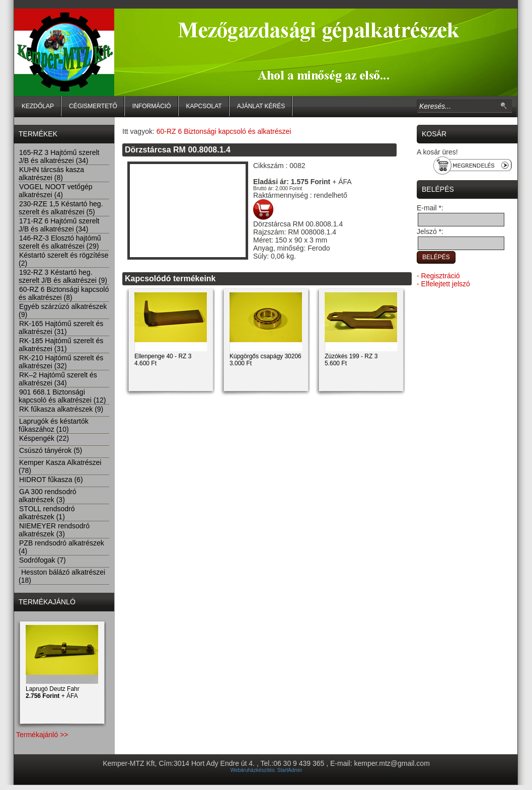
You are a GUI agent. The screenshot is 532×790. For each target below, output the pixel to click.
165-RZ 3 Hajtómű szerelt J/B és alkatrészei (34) (59, 156)
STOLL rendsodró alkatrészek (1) (47, 513)
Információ (152, 106)
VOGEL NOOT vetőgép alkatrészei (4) (56, 191)
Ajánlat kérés (261, 106)
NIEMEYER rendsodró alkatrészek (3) (54, 530)
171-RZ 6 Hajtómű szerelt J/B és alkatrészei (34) (59, 225)
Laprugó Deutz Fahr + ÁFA (53, 692)
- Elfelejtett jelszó (443, 284)
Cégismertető (93, 106)
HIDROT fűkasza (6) (51, 480)
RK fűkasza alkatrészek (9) (61, 409)
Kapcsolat (204, 106)
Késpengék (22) (44, 438)
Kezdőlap (38, 106)
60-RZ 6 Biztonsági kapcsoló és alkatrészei (224, 131)
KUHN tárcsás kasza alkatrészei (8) (51, 174)
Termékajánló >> (42, 735)
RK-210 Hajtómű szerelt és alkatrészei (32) (61, 362)
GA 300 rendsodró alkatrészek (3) (48, 496)
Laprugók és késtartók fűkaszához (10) (54, 425)
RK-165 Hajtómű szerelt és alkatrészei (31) (61, 328)
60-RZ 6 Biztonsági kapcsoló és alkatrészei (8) (64, 293)
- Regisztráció (438, 276)
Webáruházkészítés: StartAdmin (267, 770)
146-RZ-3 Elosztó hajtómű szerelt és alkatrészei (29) (60, 242)
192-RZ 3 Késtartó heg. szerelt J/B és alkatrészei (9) (63, 276)
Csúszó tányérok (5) (50, 450)
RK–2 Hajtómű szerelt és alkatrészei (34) (58, 379)
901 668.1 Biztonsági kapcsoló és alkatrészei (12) (62, 396)
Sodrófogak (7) (42, 560)
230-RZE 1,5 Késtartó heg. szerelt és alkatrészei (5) (61, 208)
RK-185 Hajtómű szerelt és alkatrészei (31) (61, 345)
